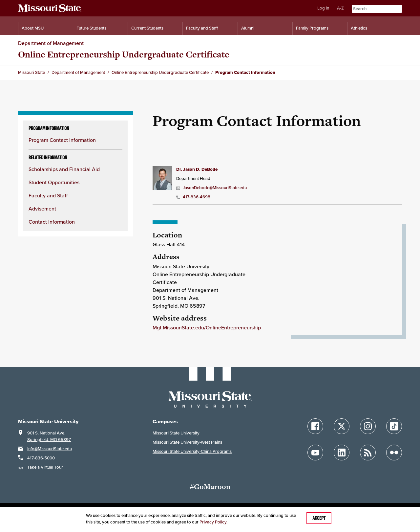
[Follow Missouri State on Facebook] (315, 426)
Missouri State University (176, 433)
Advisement (42, 209)
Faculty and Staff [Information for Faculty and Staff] (202, 28)
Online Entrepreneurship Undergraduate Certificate (124, 54)
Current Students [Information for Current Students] (147, 28)
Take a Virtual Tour (45, 467)
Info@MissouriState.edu (50, 449)
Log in (323, 8)
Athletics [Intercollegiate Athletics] (359, 28)
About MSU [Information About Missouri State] (33, 28)
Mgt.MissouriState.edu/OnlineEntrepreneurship (207, 328)
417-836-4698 (193, 197)
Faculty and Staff (48, 196)
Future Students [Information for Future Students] (91, 28)
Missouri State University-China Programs (192, 451)
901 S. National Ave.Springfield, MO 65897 (49, 436)
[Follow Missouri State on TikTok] (394, 426)
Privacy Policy (213, 522)
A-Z (340, 8)
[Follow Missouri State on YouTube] (315, 453)
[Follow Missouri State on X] (342, 426)
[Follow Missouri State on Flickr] (394, 453)
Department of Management (51, 43)
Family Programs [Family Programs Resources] (312, 28)
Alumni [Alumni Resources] (248, 28)
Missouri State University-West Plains (187, 442)
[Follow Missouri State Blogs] (368, 453)
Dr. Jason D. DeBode (197, 169)
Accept (319, 518)
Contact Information (52, 222)
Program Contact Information (62, 140)
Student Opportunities (54, 182)
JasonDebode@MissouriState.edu (211, 188)
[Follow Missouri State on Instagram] (368, 426)
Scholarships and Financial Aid (64, 169)
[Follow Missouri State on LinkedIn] (342, 453)
